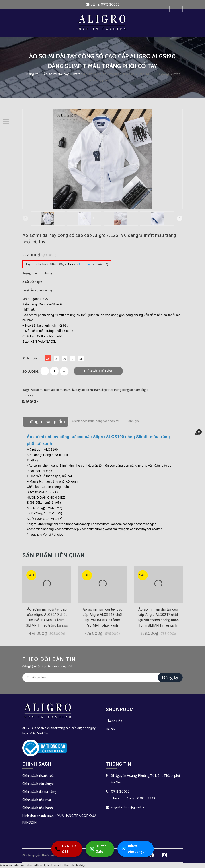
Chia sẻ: (28, 395)
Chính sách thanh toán (39, 776)
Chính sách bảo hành (38, 808)
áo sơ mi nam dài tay (66, 390)
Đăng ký (170, 677)
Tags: (27, 390)
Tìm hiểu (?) (94, 264)
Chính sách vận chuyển (39, 784)
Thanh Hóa (114, 721)
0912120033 (110, 4)
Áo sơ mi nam (41, 390)
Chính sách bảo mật (37, 800)
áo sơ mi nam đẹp (94, 390)
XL (81, 359)
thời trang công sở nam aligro (128, 390)
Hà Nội (111, 729)
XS (48, 359)
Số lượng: (31, 371)
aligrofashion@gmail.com (130, 807)
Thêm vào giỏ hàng (98, 371)
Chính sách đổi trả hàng (39, 792)
